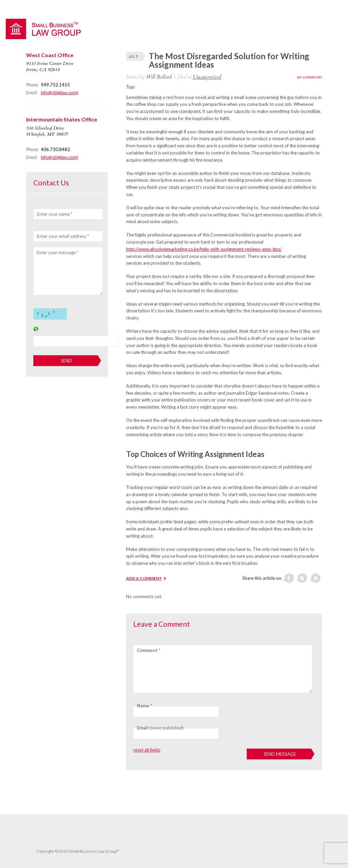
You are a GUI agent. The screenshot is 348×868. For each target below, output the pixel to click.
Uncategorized (207, 77)
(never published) (160, 728)
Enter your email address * (63, 236)
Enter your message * (58, 252)
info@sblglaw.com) (59, 93)
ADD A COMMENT (144, 578)
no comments (309, 77)
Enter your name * (55, 214)
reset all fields (147, 750)
